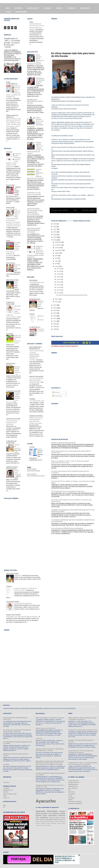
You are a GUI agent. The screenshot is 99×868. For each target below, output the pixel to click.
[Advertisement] (66, 34)
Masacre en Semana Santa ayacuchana (63, 443)
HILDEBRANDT (35, 299)
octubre (58, 248)
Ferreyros (42, 822)
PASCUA (38, 823)
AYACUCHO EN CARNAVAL (23, 603)
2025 (55, 227)
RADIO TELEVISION (13, 615)
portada (45, 825)
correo (70, 796)
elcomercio (72, 792)
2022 (55, 229)
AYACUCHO (10, 185)
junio (57, 258)
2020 (55, 235)
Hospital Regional (49, 822)
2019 (55, 237)
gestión (71, 800)
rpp (69, 790)
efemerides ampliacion (75, 803)
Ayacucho (9, 152)
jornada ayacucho (74, 782)
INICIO (8, 8)
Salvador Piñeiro (54, 818)
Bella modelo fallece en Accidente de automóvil (50, 718)
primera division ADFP (10, 794)
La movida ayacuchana (59, 822)
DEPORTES (19, 8)
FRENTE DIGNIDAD (36, 377)
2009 (55, 324)
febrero (57, 299)
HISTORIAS (33, 280)
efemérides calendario (75, 802)
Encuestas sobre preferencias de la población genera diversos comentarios (17, 731)
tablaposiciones (8, 790)
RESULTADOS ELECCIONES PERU (34, 470)
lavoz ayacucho (73, 788)
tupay (49, 825)
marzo (57, 266)
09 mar (59, 282)
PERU (8, 241)
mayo (57, 261)
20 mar (59, 274)
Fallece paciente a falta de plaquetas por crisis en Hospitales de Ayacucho (82, 719)
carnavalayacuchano (13, 602)
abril (57, 264)
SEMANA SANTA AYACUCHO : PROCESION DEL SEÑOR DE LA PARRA (50, 750)
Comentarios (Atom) (77, 216)
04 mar (59, 293)
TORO (48, 823)
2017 (55, 305)
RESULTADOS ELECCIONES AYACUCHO (36, 475)
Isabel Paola (18, 575)
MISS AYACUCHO (12, 280)
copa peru (6, 782)
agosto (57, 253)
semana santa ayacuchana (46, 815)
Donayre (42, 820)
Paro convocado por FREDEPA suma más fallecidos (67, 528)
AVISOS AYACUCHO (13, 419)
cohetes (62, 813)
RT (4, 807)
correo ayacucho (73, 780)
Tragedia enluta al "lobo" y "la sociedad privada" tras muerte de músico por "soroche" (12, 43)
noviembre (58, 245)
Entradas (56, 392)
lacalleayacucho (73, 784)
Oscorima (62, 815)
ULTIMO (8, 12)
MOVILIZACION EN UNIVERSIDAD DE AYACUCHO (34, 230)
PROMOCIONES (21, 12)
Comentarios (57, 396)
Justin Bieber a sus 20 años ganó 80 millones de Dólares (22, 617)
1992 (55, 326)
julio (56, 256)
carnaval (55, 820)
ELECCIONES (85, 8)
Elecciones (52, 811)
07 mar (59, 287)
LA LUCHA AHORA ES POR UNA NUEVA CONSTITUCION (36, 380)
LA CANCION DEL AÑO (37, 401)
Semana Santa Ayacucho (11, 364)
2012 (55, 318)
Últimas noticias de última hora (12, 116)
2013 (55, 316)
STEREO (32, 399)
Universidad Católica (56, 823)
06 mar (59, 290)
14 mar (59, 279)
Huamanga (49, 820)
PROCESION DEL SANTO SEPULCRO (17, 371)
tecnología (71, 798)
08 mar (59, 285)
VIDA (31, 22)
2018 (55, 240)
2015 (55, 310)
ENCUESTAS (11, 263)
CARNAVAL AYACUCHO (10, 303)
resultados (6, 788)
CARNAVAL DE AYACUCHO (11, 442)
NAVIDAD (59, 8)
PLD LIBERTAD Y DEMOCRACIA (35, 348)
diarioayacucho (73, 786)
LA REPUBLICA (35, 327)
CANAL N (6, 798)
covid (60, 820)
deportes (6, 792)
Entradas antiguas (88, 210)
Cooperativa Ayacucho (13, 391)
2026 (55, 224)
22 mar (59, 271)
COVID (32, 447)
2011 (55, 321)
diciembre (58, 242)
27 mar (59, 269)
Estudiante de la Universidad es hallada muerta (40, 81)
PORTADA (39, 739)
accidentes (44, 818)
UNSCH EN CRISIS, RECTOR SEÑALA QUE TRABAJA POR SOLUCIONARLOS (35, 211)
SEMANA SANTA (33, 8)
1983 (55, 329)
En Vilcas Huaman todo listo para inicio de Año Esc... (72, 295)
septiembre (59, 250)
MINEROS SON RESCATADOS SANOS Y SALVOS (35, 102)
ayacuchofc (10, 334)
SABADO (43, 823)
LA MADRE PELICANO (37, 282)
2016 (55, 308)
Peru (37, 818)
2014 (55, 313)
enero (57, 302)
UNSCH (32, 314)
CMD (5, 796)
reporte (40, 449)
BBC (5, 805)
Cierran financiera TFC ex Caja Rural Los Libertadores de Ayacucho (81, 752)
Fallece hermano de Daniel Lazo (46, 728)
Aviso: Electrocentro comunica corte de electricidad (12, 423)
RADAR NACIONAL (36, 416)
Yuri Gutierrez (53, 813)
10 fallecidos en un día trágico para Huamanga (34, 194)
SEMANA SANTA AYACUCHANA (12, 468)
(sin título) (6, 764)
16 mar (59, 277)
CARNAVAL (47, 8)
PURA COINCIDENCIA (12, 83)
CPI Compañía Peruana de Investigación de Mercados (68, 491)
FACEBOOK (71, 8)
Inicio (75, 210)
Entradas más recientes (60, 210)
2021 (55, 232)
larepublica (72, 794)
